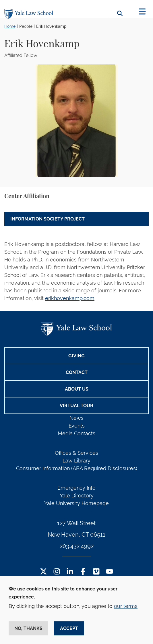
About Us (77, 389)
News (76, 418)
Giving (76, 356)
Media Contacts (76, 433)
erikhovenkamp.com (70, 298)
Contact (77, 372)
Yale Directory (77, 496)
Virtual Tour (76, 406)
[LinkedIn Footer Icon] (70, 572)
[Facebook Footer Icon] (83, 572)
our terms (126, 606)
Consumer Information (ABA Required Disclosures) (77, 468)
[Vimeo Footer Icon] (96, 572)
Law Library (76, 461)
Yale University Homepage (76, 503)
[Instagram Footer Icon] (57, 572)
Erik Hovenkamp (51, 26)
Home (10, 26)
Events (77, 426)
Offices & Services (76, 453)
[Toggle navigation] (142, 12)
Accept (69, 628)
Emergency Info (76, 488)
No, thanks (28, 628)
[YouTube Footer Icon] (110, 572)
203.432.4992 (77, 546)
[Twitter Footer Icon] (43, 572)
